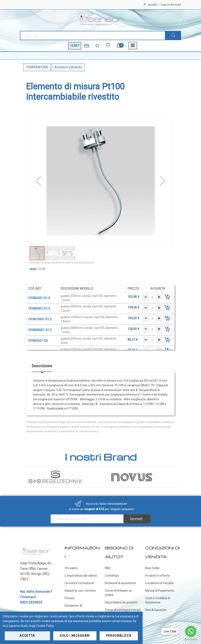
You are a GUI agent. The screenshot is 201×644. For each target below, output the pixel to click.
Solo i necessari (75, 636)
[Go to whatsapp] (191, 631)
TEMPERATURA (37, 67)
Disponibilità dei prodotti (121, 602)
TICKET (75, 46)
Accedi (152, 5)
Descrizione (42, 366)
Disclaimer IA (73, 606)
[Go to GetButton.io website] (191, 640)
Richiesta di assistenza (120, 583)
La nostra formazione (79, 583)
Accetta (27, 636)
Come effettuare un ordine (118, 593)
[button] (38, 181)
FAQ (108, 568)
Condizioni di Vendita (159, 583)
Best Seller (152, 568)
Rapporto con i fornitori (80, 591)
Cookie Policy (45, 626)
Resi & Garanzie (156, 610)
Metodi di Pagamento (160, 591)
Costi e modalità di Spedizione (158, 600)
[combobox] (92, 36)
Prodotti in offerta (157, 576)
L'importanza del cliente (81, 576)
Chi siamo (71, 568)
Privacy (70, 598)
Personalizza (119, 636)
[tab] (42, 367)
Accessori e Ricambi (68, 67)
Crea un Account (171, 5)
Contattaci (112, 576)
